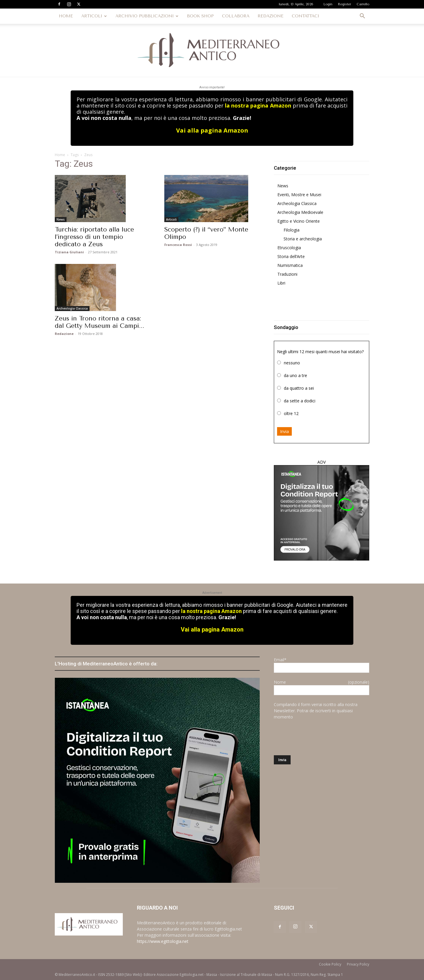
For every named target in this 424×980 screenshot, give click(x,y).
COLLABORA (236, 16)
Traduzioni (287, 274)
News (61, 219)
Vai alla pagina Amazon (212, 130)
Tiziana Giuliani (69, 252)
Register (344, 4)
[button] (362, 17)
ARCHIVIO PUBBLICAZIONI (147, 16)
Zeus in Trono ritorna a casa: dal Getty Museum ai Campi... (100, 322)
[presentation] (319, 738)
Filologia (291, 230)
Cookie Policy (330, 964)
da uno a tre (295, 375)
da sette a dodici (300, 401)
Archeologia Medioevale (300, 212)
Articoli (171, 219)
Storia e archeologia (303, 239)
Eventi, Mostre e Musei (299, 195)
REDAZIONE (271, 16)
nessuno (292, 363)
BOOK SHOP (200, 16)
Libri (281, 283)
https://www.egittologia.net (163, 941)
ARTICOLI (94, 16)
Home (60, 155)
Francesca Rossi (178, 245)
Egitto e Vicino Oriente (299, 221)
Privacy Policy (358, 964)
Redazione (64, 334)
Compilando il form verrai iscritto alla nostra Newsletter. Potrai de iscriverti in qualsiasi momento (316, 711)
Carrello (363, 4)
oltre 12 (291, 413)
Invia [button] (284, 431)
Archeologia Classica (72, 308)
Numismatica (290, 265)
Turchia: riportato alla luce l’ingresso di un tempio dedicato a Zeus (94, 237)
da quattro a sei (299, 388)
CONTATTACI (305, 16)
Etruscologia (289, 248)
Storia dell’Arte (291, 256)
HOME (66, 16)
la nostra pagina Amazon (258, 105)
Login (328, 4)
